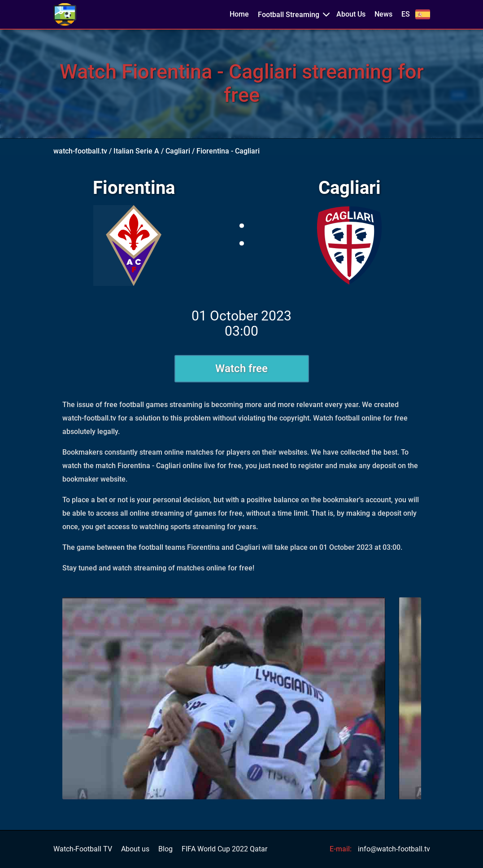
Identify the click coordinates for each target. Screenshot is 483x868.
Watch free (241, 368)
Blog (165, 849)
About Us (351, 14)
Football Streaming (289, 15)
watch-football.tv (80, 151)
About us (135, 849)
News (383, 14)
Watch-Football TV (83, 849)
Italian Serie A (136, 151)
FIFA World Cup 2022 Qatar (224, 849)
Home (239, 14)
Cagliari (178, 151)
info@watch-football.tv (394, 849)
